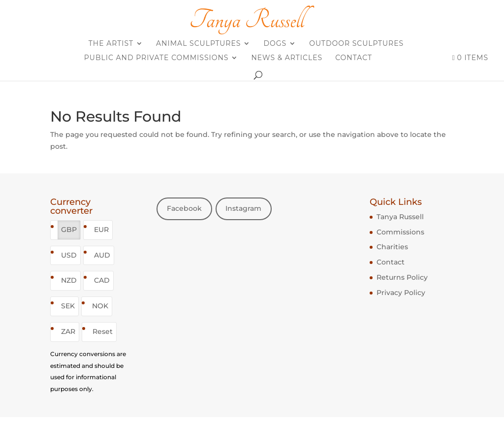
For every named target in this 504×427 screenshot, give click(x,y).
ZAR (68, 331)
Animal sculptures (198, 44)
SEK (68, 306)
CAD (102, 280)
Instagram (243, 208)
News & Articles (287, 58)
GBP (69, 230)
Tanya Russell (400, 217)
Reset (103, 331)
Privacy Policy (401, 293)
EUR (101, 230)
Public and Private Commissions (157, 58)
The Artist (111, 44)
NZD (69, 280)
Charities (392, 247)
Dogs (275, 44)
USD (69, 255)
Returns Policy (402, 277)
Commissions (400, 232)
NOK (100, 306)
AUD (102, 255)
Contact (354, 58)
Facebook (184, 208)
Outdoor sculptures (356, 44)
